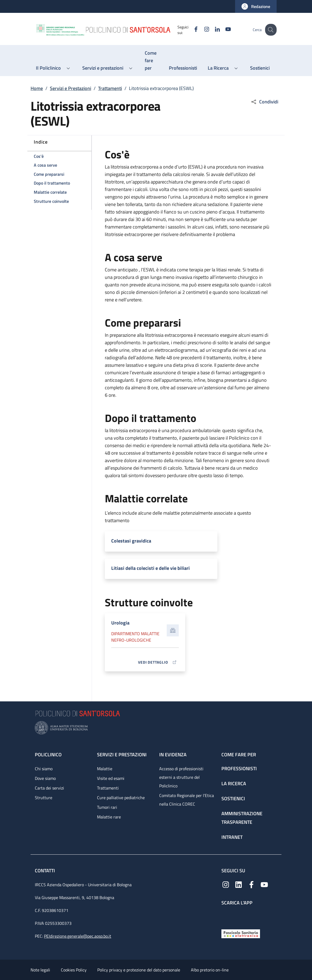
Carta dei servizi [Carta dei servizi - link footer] (49, 788)
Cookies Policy (74, 970)
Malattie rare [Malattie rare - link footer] (109, 817)
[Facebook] (192, 30)
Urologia (120, 623)
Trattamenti (110, 88)
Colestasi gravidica (131, 541)
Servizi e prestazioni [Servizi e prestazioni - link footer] (122, 755)
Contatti (45, 871)
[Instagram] (202, 30)
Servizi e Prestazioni (70, 88)
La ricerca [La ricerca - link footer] (234, 783)
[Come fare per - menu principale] (151, 61)
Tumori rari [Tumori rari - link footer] (107, 807)
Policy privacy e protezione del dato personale (139, 970)
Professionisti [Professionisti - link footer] (239, 768)
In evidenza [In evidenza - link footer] (173, 755)
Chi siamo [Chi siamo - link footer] (44, 769)
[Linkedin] (213, 30)
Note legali (40, 970)
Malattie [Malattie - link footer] (105, 769)
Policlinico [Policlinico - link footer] (48, 755)
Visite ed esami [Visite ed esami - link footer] (111, 778)
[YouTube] (224, 30)
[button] (256, 6)
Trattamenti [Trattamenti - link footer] (108, 788)
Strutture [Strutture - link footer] (44, 798)
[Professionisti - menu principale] (183, 68)
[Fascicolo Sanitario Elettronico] (241, 933)
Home (37, 88)
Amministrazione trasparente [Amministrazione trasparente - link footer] (242, 818)
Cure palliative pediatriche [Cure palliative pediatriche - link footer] (121, 798)
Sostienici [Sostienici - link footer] (233, 798)
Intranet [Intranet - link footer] (232, 837)
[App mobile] (226, 916)
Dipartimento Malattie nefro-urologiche (135, 637)
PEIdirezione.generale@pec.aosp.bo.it (78, 936)
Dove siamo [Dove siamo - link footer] (45, 778)
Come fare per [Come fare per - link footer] (239, 755)
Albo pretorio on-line (210, 970)
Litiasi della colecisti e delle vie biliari (151, 568)
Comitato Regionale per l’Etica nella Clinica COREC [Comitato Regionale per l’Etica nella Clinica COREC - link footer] (187, 800)
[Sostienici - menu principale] (260, 68)
